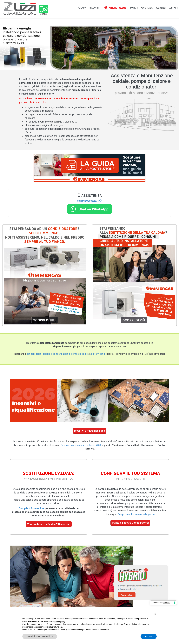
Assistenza (146, 8)
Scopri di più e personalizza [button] (40, 636)
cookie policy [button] (60, 621)
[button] (155, 614)
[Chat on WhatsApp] (89, 209)
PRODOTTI (92, 8)
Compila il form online (32, 508)
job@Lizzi (160, 8)
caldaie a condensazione (56, 354)
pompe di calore (80, 354)
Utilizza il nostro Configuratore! (130, 523)
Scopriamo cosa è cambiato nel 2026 (81, 445)
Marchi (132, 8)
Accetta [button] (149, 636)
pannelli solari (34, 354)
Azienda (79, 8)
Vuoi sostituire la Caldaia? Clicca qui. (49, 524)
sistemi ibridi (98, 354)
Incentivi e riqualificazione (90, 431)
